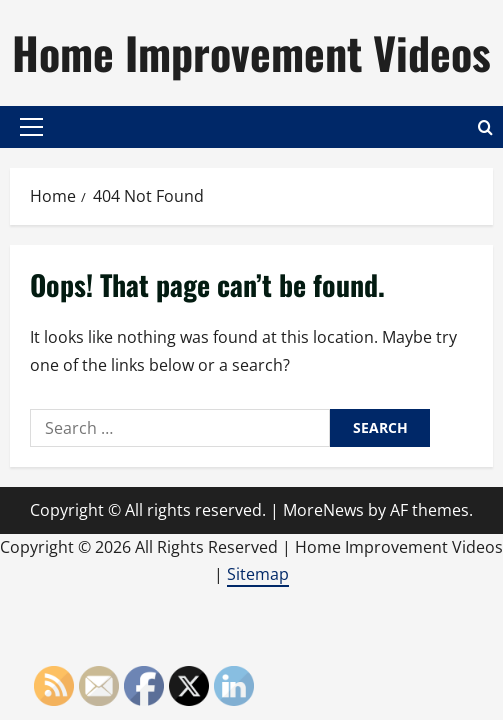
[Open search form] (485, 127)
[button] (31, 127)
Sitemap (258, 574)
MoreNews (323, 510)
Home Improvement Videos (251, 52)
